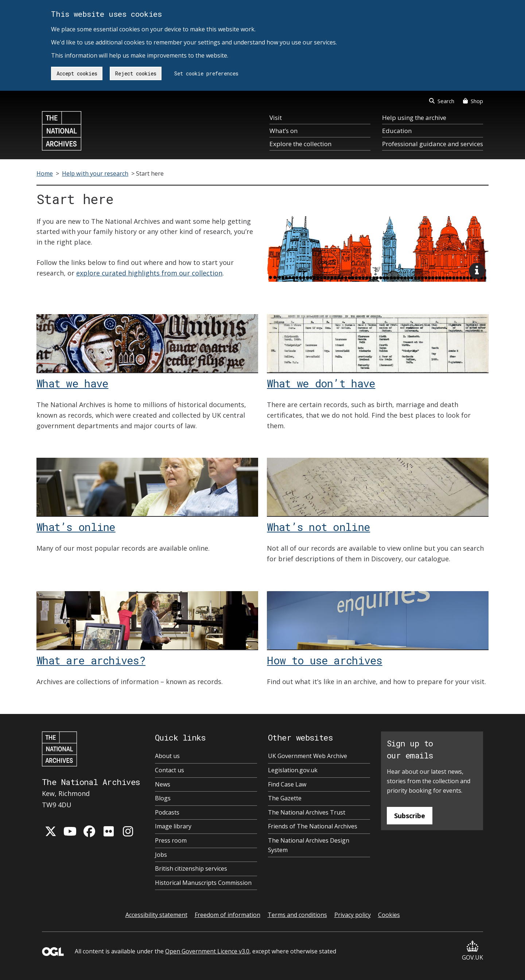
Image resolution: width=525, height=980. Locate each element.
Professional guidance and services (433, 144)
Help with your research (95, 173)
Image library (173, 826)
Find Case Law (287, 784)
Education (397, 131)
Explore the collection (300, 144)
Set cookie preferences (206, 73)
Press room (171, 840)
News (163, 784)
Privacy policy (353, 915)
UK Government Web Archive (308, 756)
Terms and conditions (297, 915)
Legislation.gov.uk (293, 770)
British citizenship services (191, 868)
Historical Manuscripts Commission (203, 883)
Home (45, 173)
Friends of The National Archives (313, 826)
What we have (72, 383)
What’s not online (318, 527)
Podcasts (167, 812)
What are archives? (91, 660)
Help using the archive (414, 118)
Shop (473, 101)
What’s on (283, 131)
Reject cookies (136, 73)
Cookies (389, 915)
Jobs (161, 855)
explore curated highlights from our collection (149, 273)
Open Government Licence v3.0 (207, 951)
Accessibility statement (156, 915)
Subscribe (410, 816)
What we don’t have (321, 383)
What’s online (76, 527)
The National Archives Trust (307, 812)
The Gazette (285, 798)
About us (167, 756)
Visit (276, 118)
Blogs (163, 798)
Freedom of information (227, 915)
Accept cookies (77, 73)
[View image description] (477, 271)
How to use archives (324, 660)
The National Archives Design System (309, 845)
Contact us (170, 770)
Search (442, 101)
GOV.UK (472, 951)
